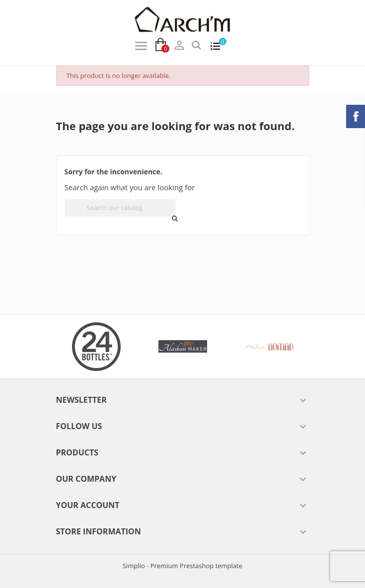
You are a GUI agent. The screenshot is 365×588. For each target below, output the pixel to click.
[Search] (120, 208)
